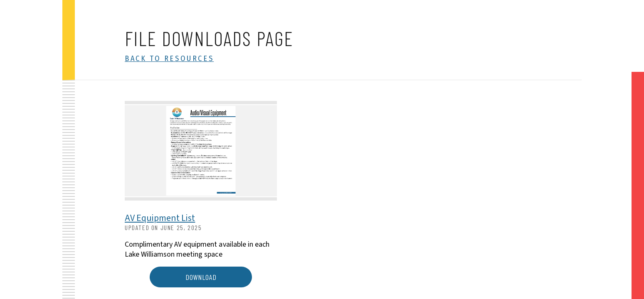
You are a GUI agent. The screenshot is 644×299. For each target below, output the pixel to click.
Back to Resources (169, 59)
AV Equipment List (160, 218)
